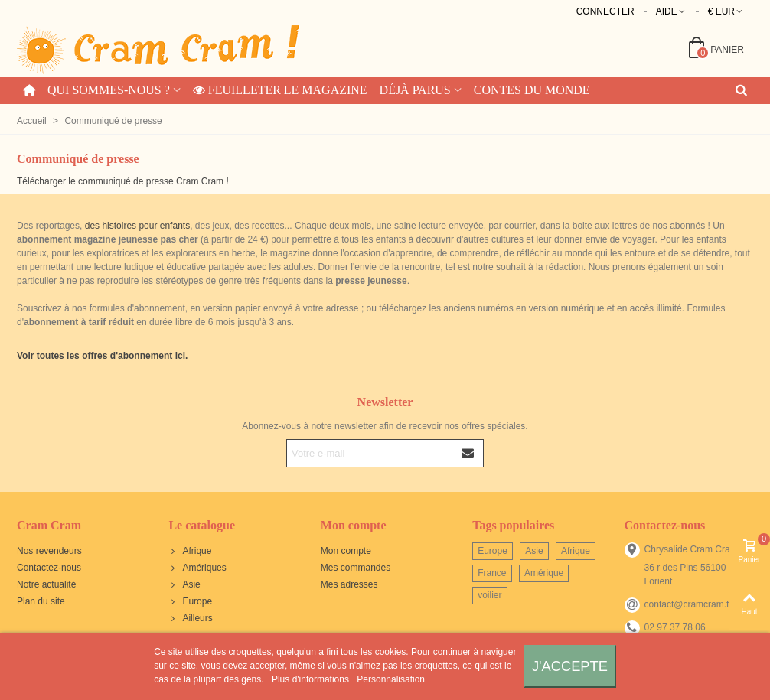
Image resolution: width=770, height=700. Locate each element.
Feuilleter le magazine (280, 90)
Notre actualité (46, 584)
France (492, 573)
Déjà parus (415, 90)
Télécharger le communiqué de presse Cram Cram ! (123, 181)
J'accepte (570, 666)
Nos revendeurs (49, 551)
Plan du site (41, 601)
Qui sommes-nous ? (109, 90)
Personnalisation (391, 679)
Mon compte (346, 551)
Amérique (544, 573)
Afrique (190, 551)
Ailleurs (190, 618)
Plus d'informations (312, 679)
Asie (184, 584)
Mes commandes (356, 568)
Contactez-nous (49, 568)
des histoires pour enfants (137, 226)
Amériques (197, 568)
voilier (489, 595)
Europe (190, 601)
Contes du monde (532, 90)
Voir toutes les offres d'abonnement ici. (102, 356)
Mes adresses (349, 584)
